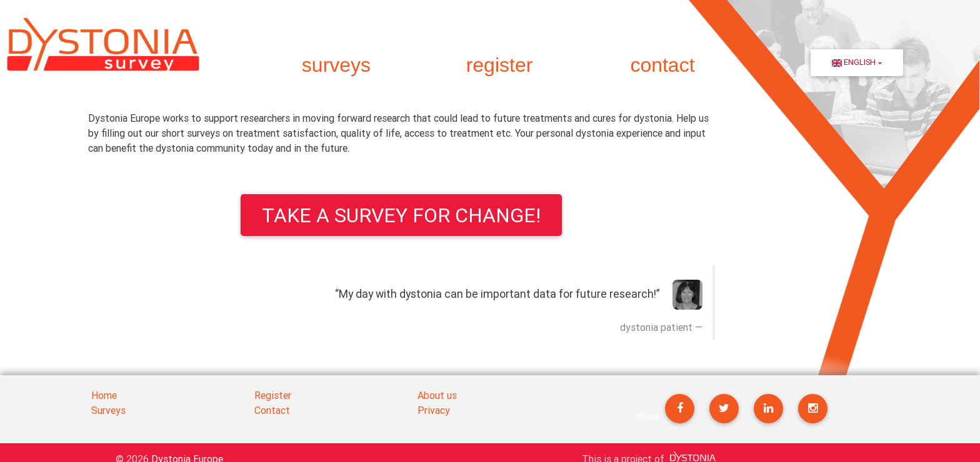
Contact (272, 410)
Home (104, 395)
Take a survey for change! (401, 215)
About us (437, 395)
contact (662, 65)
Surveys (108, 410)
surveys (336, 65)
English (854, 62)
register (500, 65)
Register (273, 395)
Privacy (434, 410)
